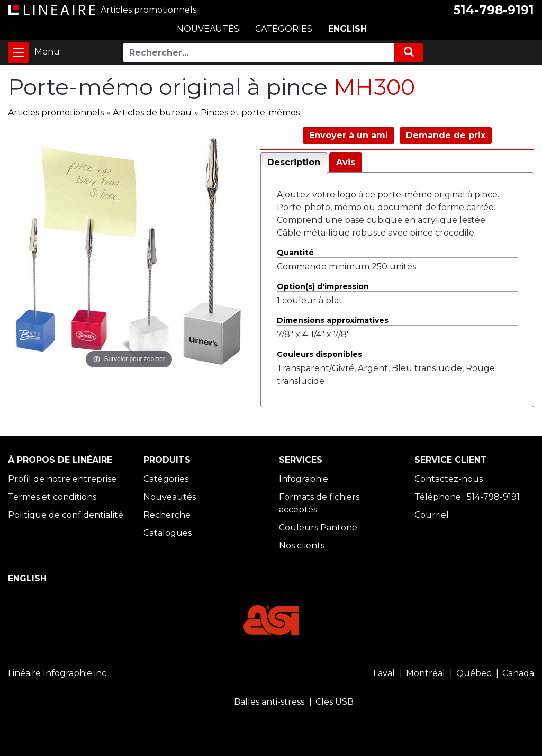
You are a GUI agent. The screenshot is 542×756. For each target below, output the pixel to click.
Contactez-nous (449, 479)
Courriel (432, 515)
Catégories (166, 479)
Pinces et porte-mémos (250, 112)
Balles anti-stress (269, 702)
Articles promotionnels (56, 112)
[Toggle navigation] (19, 52)
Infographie (304, 479)
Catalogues (168, 533)
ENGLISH (347, 29)
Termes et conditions (52, 497)
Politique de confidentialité (66, 515)
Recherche (167, 515)
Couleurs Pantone (318, 528)
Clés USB (335, 702)
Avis (346, 162)
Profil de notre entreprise (62, 479)
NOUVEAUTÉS (208, 29)
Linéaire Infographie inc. (58, 673)
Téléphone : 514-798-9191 (467, 497)
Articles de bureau (152, 112)
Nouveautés (170, 497)
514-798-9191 (494, 10)
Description (294, 162)
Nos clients (302, 546)
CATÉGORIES (284, 29)
